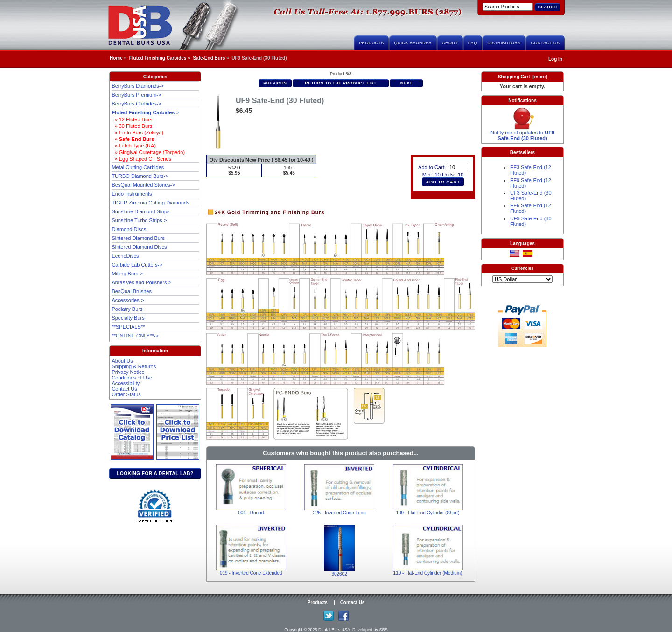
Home (116, 58)
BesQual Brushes (132, 291)
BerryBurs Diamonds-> (138, 86)
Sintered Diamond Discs (139, 247)
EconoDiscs (125, 256)
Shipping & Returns (134, 366)
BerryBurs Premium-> (136, 95)
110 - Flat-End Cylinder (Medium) (428, 573)
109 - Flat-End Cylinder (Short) (427, 513)
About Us (122, 361)
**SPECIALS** (128, 327)
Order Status (126, 394)
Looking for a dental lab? (155, 474)
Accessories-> (128, 300)
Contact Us (545, 43)
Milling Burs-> (127, 274)
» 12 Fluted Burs (132, 119)
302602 (339, 574)
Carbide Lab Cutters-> (137, 265)
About (450, 43)
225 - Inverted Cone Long (339, 513)
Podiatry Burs (127, 309)
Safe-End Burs (209, 58)
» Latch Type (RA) (134, 146)
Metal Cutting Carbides (138, 167)
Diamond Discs (129, 229)
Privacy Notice (128, 372)
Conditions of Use (132, 378)
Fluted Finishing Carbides (158, 58)
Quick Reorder (413, 43)
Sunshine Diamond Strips (140, 211)
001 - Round (251, 513)
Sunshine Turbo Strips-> (139, 220)
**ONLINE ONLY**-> (135, 336)
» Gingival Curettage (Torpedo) (148, 152)
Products (371, 43)
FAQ (473, 43)
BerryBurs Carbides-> (136, 104)
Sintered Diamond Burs (138, 238)
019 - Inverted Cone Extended (251, 573)
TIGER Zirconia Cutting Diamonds (150, 203)
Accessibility (126, 383)
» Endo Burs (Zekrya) (137, 133)
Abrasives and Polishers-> (141, 282)
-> (145, 112)
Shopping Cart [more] (523, 77)
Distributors (504, 43)
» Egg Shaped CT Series (141, 159)
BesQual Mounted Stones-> (143, 185)
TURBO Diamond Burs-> (140, 176)
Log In (555, 59)
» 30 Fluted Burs (132, 126)
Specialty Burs (128, 318)
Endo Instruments (132, 194)
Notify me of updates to (522, 133)
